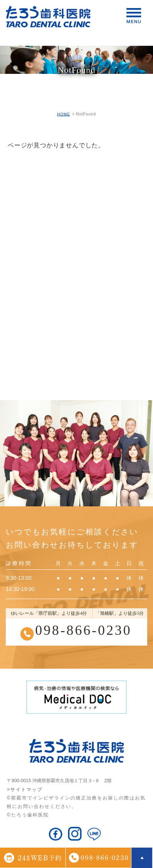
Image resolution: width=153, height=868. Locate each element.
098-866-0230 (83, 630)
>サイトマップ (25, 790)
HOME (63, 114)
